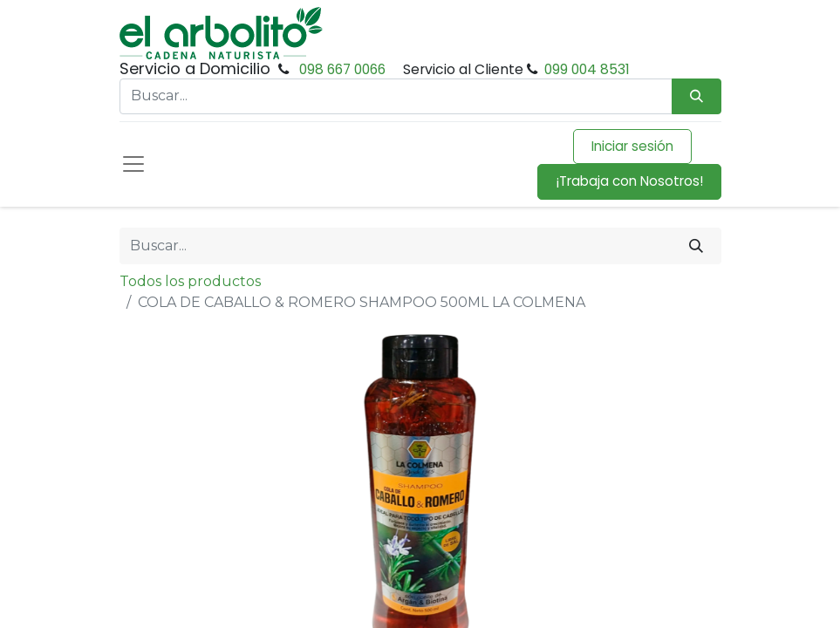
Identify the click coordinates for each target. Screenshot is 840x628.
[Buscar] (696, 246)
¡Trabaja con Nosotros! (629, 181)
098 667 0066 (342, 69)
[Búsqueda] (697, 96)
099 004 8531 (587, 69)
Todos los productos (190, 281)
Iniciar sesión (632, 146)
